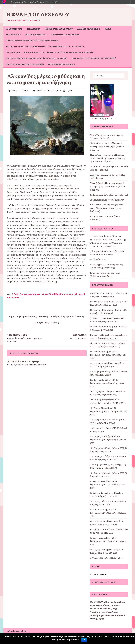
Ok (84, 640)
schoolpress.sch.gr (17, 631)
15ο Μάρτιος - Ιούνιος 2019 (103, 428)
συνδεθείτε (41, 364)
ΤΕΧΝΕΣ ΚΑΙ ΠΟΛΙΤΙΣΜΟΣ (48, 91)
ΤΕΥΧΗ (108, 29)
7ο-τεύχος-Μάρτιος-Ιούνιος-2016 (106, 501)
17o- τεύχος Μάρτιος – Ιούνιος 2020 (107, 419)
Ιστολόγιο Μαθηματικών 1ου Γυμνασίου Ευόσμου (32, 41)
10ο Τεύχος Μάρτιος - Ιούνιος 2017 (107, 473)
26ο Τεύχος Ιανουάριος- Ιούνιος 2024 (108, 326)
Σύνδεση (56, 2)
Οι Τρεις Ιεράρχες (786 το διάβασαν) (107, 200)
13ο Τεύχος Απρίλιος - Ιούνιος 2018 (107, 448)
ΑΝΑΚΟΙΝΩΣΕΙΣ (13, 35)
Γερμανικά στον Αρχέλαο (62, 64)
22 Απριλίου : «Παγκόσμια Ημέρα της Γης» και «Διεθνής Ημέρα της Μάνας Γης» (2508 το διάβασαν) (108, 158)
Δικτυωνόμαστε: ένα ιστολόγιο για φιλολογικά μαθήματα (37, 58)
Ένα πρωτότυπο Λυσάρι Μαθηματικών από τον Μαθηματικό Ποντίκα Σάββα (45, 46)
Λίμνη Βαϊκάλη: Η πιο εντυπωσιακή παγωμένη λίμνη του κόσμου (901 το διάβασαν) (107, 186)
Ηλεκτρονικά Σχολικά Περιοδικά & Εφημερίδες (29, 2)
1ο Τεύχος (95, 558)
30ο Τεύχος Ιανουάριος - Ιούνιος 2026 (109, 293)
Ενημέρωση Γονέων (36, 35)
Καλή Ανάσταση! (98, 259)
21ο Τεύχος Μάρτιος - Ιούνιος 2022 (107, 371)
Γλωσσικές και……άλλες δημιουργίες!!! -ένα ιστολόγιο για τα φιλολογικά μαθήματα (50, 52)
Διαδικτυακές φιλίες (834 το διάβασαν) (109, 195)
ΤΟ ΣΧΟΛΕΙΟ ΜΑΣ (14, 29)
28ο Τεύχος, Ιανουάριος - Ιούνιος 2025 (109, 310)
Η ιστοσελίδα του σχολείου (59, 29)
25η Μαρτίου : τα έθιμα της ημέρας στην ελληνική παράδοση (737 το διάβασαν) (107, 208)
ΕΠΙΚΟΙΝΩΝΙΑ (34, 29)
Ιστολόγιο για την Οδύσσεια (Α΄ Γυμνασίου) (94, 58)
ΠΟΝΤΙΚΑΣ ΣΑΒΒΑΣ (21, 91)
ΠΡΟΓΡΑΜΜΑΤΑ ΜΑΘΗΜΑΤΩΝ (65, 35)
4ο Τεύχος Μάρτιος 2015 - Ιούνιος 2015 (109, 529)
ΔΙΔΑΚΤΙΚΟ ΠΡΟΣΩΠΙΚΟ (89, 29)
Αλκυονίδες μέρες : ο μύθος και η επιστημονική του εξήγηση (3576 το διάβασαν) (107, 146)
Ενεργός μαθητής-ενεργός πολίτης (25, 64)
